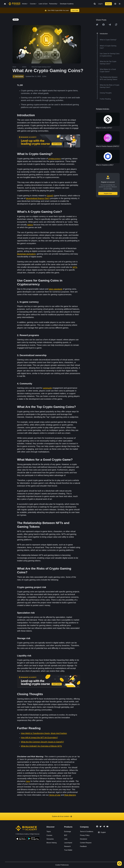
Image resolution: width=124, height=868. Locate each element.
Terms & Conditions (87, 832)
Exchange (68, 832)
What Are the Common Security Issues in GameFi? (42, 742)
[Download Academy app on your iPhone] (21, 839)
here (28, 781)
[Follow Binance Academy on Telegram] (104, 826)
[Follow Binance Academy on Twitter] (101, 827)
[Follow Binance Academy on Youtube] (107, 827)
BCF (66, 835)
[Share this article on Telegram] (110, 25)
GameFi (50, 196)
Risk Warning (70, 795)
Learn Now (75, 10)
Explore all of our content (62, 816)
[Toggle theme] (120, 4)
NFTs (75, 267)
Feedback (83, 846)
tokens (30, 225)
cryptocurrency (55, 159)
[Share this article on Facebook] (103, 25)
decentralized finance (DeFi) (38, 198)
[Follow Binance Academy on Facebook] (97, 826)
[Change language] (115, 4)
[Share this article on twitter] (97, 25)
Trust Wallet (68, 850)
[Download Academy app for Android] (34, 839)
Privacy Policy (85, 835)
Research (67, 846)
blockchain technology (26, 254)
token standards (56, 289)
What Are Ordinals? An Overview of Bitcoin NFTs (41, 746)
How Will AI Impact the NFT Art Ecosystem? (39, 738)
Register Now (108, 194)
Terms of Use (55, 795)
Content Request (86, 843)
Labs (66, 839)
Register (108, 4)
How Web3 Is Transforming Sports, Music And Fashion (44, 733)
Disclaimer (84, 839)
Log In (100, 4)
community (47, 388)
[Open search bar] (94, 4)
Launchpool (68, 843)
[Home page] (14, 4)
